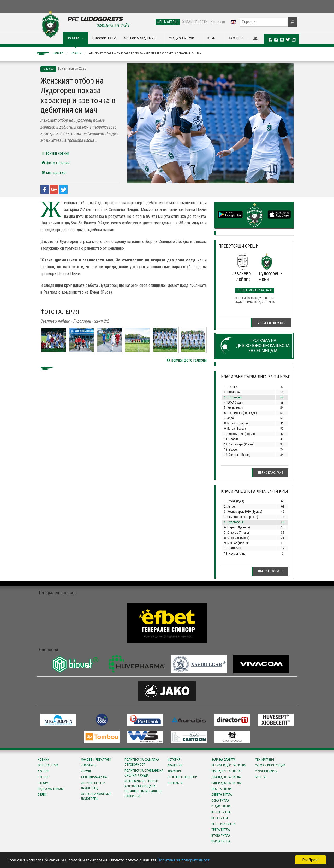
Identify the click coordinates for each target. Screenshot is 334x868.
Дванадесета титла (226, 777)
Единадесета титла (226, 783)
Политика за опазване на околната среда (144, 773)
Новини (76, 53)
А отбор (43, 771)
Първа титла (221, 841)
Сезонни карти (266, 771)
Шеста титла (221, 812)
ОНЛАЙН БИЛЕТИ (195, 22)
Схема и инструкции (270, 765)
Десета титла (221, 789)
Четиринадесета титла (228, 765)
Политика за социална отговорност (142, 762)
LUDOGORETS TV (104, 38)
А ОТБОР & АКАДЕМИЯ (140, 38)
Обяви (42, 795)
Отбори (43, 783)
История (174, 760)
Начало (58, 53)
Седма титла (221, 806)
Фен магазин (264, 760)
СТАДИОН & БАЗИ (181, 38)
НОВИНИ (73, 38)
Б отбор (43, 777)
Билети (260, 777)
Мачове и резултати (272, 323)
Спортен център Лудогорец (93, 785)
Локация (174, 771)
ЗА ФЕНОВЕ (236, 38)
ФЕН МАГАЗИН (168, 22)
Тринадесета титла (226, 771)
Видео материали (51, 789)
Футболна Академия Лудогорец (96, 796)
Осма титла (220, 801)
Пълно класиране (271, 473)
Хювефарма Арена (94, 777)
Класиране (89, 765)
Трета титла (220, 830)
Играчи (86, 771)
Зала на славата (223, 760)
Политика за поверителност (183, 860)
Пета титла (220, 818)
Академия (175, 765)
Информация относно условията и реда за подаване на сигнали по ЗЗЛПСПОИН (143, 789)
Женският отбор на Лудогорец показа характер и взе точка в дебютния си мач (145, 53)
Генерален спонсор (182, 777)
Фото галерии (48, 765)
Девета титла (222, 795)
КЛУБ (211, 38)
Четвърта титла (223, 824)
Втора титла (221, 836)
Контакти (218, 22)
